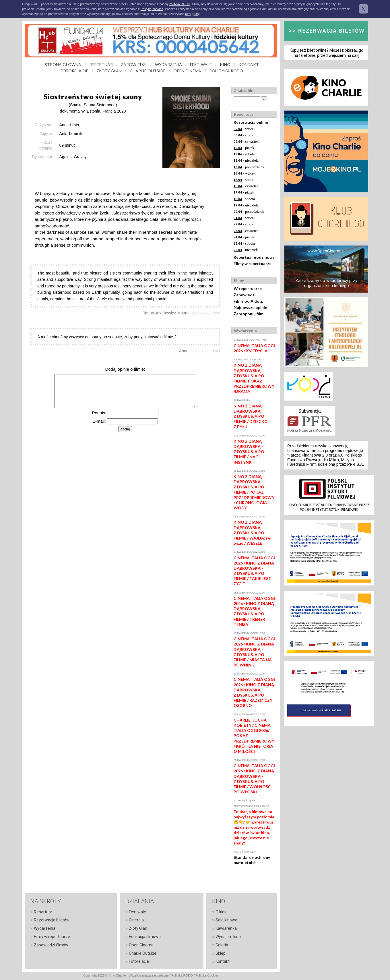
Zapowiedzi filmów (51, 945)
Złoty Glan (138, 928)
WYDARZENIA (168, 64)
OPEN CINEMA (187, 71)
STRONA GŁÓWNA (63, 64)
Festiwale (137, 912)
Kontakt (223, 961)
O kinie (222, 912)
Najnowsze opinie (250, 307)
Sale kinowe (226, 920)
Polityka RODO (182, 975)
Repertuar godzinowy (254, 257)
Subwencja (309, 411)
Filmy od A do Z (248, 301)
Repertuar (43, 912)
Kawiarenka (226, 928)
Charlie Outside (143, 953)
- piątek (244, 148)
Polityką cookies (152, 9)
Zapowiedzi (245, 295)
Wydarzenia (45, 928)
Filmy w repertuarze (253, 263)
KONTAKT (249, 64)
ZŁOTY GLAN (109, 71)
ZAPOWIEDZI (134, 64)
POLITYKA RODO (226, 71)
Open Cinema (141, 945)
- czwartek (246, 141)
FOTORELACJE (74, 71)
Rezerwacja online (251, 122)
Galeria (222, 945)
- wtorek (245, 129)
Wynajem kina (228, 937)
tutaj (188, 14)
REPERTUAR (101, 64)
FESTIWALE (201, 64)
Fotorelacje (139, 961)
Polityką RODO (180, 4)
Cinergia (136, 920)
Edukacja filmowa (145, 937)
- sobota (244, 154)
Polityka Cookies (207, 975)
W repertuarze (248, 288)
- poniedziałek (249, 167)
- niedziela (246, 160)
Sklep (221, 953)
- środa (243, 135)
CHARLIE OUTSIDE (148, 71)
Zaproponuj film (249, 314)
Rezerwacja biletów (52, 920)
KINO (225, 64)
